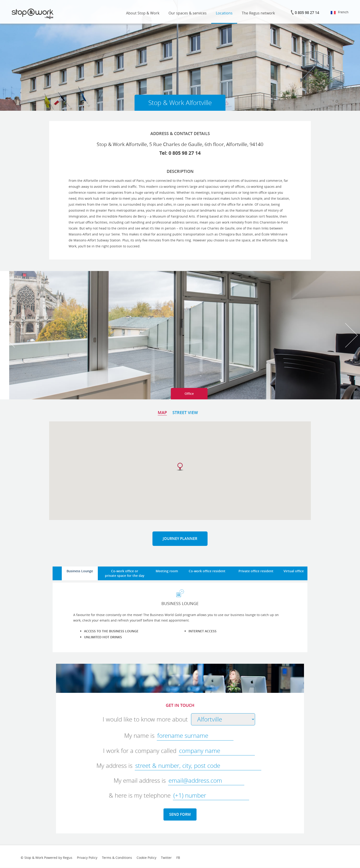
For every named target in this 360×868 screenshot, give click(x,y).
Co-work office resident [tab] (207, 571)
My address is (114, 766)
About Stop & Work (143, 13)
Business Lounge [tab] (80, 571)
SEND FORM (180, 814)
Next (351, 335)
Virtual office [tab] (294, 571)
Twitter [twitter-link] (166, 858)
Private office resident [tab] (256, 571)
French (340, 12)
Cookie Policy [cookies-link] (146, 858)
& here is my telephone (140, 795)
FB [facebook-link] (178, 858)
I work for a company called (140, 751)
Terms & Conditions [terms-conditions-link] (117, 858)
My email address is (140, 781)
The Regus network (258, 13)
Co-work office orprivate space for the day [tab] (125, 573)
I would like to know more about (145, 719)
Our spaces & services (188, 13)
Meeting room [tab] (167, 571)
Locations (224, 13)
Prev (9, 335)
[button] (180, 467)
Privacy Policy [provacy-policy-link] (87, 858)
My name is (139, 736)
